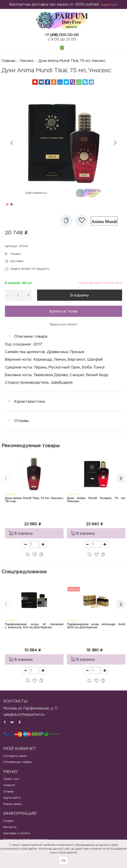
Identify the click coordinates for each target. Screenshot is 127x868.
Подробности (109, 5)
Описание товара (31, 336)
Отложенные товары (18, 762)
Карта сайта (12, 798)
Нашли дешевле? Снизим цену (100, 283)
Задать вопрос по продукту (30, 269)
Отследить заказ (15, 756)
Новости (9, 785)
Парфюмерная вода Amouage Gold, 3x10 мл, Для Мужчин (96, 626)
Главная (8, 61)
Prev (12, 143)
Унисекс (27, 61)
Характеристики (30, 401)
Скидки (16, 254)
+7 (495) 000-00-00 (62, 35)
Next (115, 143)
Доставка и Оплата (17, 833)
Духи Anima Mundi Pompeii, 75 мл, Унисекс (96, 500)
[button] (66, 221)
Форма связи (12, 804)
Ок (63, 861)
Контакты (10, 827)
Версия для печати (64, 324)
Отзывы (21, 421)
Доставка (17, 261)
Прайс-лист (11, 779)
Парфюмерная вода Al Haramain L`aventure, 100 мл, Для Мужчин (34, 626)
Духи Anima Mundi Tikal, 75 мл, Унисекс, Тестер (34, 500)
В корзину (80, 295)
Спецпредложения (24, 572)
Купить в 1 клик (63, 311)
